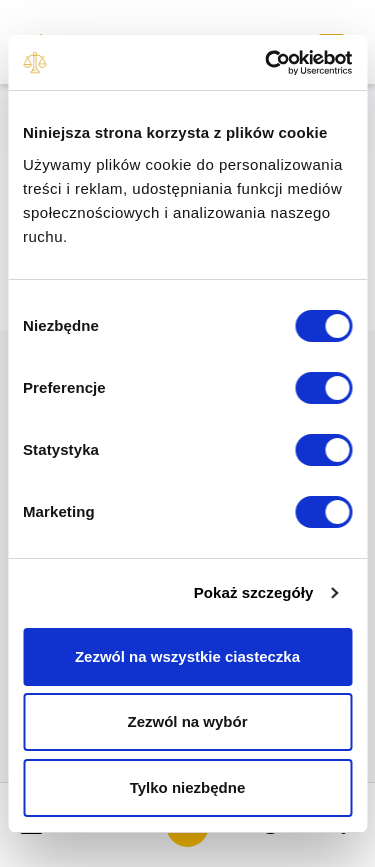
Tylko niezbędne (188, 787)
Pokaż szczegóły (254, 592)
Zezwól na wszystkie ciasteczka (187, 656)
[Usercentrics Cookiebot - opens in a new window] (267, 63)
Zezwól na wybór (187, 721)
